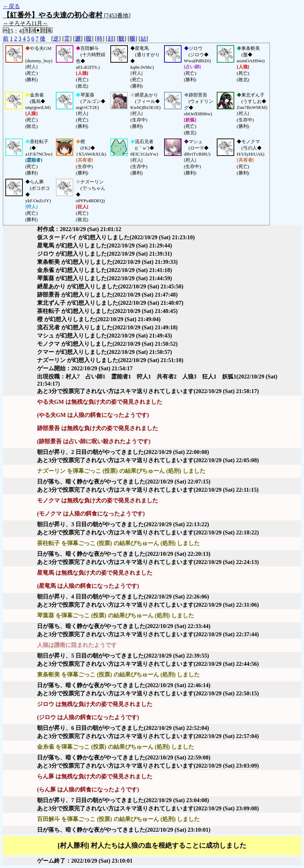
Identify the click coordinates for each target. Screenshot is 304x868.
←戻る (11, 6)
